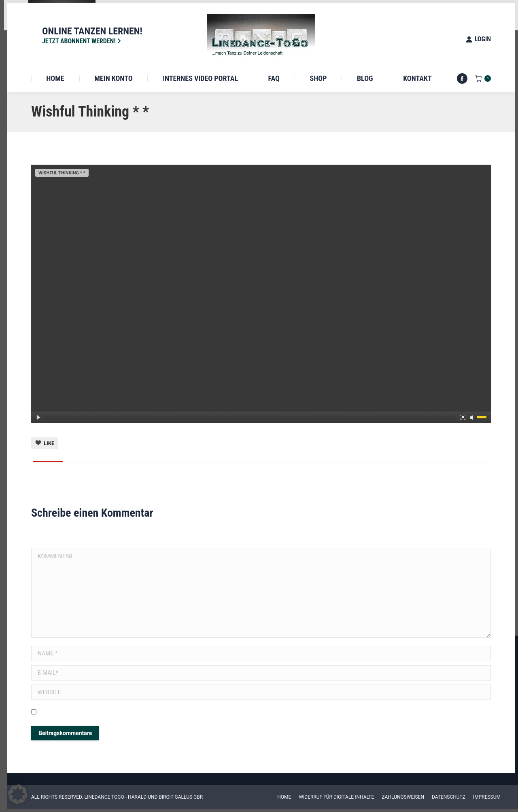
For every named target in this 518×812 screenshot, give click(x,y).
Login (478, 39)
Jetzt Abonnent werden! (82, 41)
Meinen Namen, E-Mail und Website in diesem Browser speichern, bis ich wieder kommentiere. (156, 713)
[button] (18, 794)
